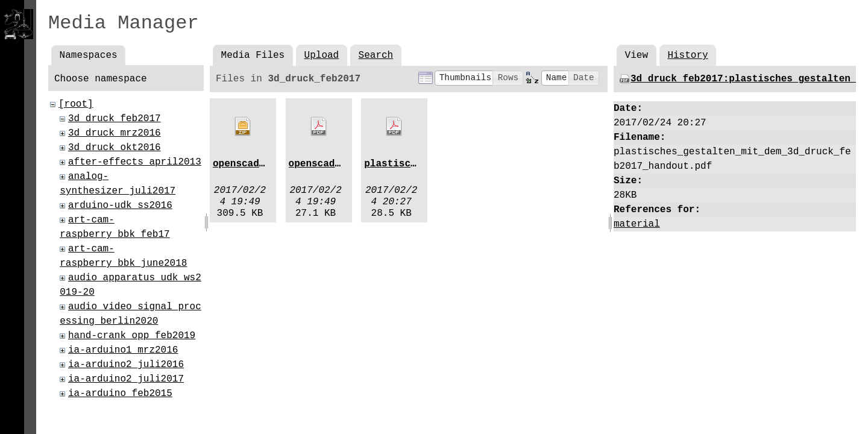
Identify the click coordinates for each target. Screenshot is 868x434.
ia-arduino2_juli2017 (126, 379)
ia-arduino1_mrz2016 (123, 350)
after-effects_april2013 (135, 162)
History (687, 55)
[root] (76, 104)
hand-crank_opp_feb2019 (132, 336)
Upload (322, 55)
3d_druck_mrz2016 (115, 133)
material (637, 224)
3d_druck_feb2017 (115, 119)
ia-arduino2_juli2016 (126, 365)
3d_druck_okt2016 (115, 148)
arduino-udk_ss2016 (120, 206)
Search (376, 55)
